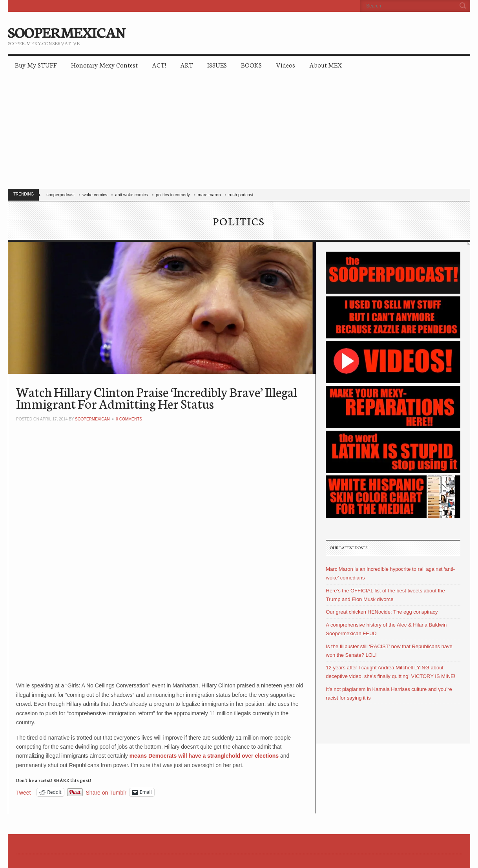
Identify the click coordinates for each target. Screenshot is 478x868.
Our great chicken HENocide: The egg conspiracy (382, 612)
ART (187, 65)
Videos (286, 65)
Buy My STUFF (36, 65)
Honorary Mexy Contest (104, 65)
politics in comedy (173, 195)
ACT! (159, 65)
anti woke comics (131, 195)
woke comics (95, 195)
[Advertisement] (243, 133)
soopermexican (92, 419)
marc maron (209, 195)
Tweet (23, 792)
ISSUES (217, 65)
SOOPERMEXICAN (67, 31)
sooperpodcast (60, 195)
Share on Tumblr (106, 792)
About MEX (326, 65)
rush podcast (241, 195)
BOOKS (251, 65)
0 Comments (129, 419)
